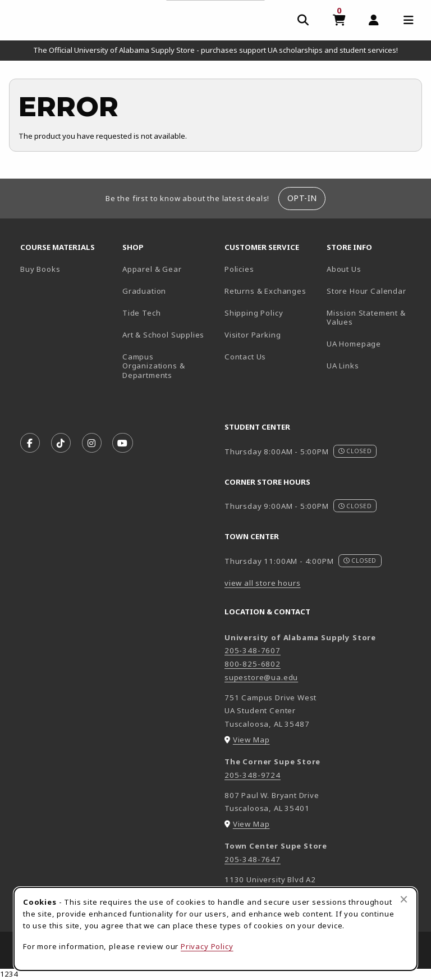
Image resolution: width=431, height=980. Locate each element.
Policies (239, 269)
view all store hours (263, 583)
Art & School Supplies (163, 335)
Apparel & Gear (152, 269)
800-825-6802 (253, 664)
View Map (251, 740)
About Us (344, 269)
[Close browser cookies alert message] (404, 899)
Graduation (144, 291)
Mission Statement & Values (366, 318)
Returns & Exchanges (265, 291)
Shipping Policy (254, 313)
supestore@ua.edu (261, 677)
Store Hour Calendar (373, 291)
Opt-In (302, 198)
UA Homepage (373, 343)
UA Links (343, 366)
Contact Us (245, 357)
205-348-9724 (253, 775)
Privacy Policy (207, 946)
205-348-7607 (253, 650)
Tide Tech (141, 313)
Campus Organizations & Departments (169, 366)
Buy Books (40, 269)
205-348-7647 (253, 859)
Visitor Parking (253, 335)
